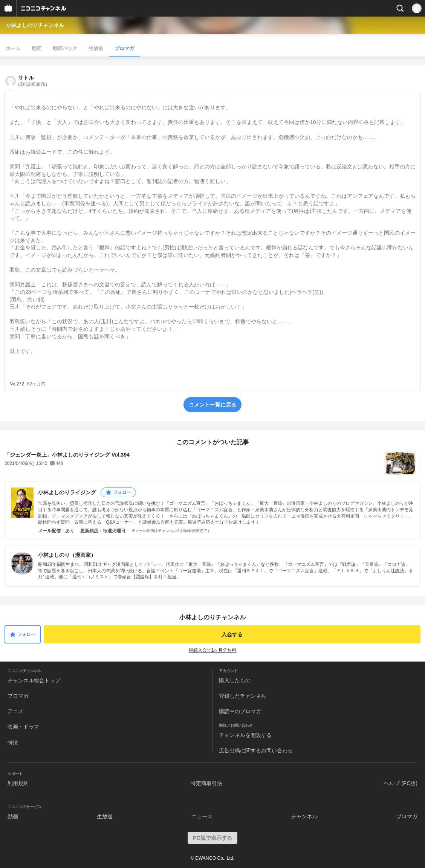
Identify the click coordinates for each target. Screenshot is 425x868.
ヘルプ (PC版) (401, 783)
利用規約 (18, 783)
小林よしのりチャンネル (35, 25)
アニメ (15, 711)
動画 (37, 48)
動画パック (65, 48)
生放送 (96, 48)
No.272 (17, 384)
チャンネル (304, 816)
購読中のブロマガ (240, 711)
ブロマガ (124, 48)
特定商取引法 (206, 783)
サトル (33, 81)
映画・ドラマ (23, 727)
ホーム (13, 48)
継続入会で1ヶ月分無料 (213, 650)
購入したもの (235, 680)
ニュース (202, 816)
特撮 (13, 742)
